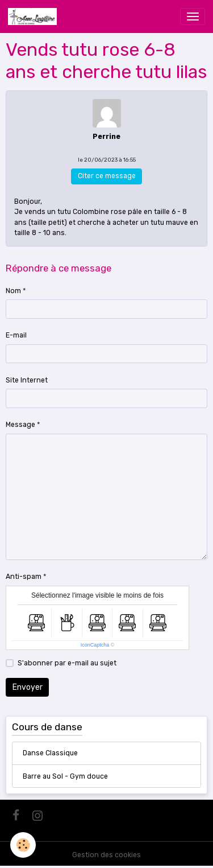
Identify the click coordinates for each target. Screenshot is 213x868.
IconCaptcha (95, 645)
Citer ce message (107, 176)
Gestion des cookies (106, 855)
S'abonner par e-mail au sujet (67, 663)
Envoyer (28, 687)
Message (20, 425)
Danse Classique (50, 753)
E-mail (16, 335)
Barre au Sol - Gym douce (65, 776)
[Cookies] (23, 845)
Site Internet (27, 380)
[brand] (34, 17)
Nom (13, 291)
